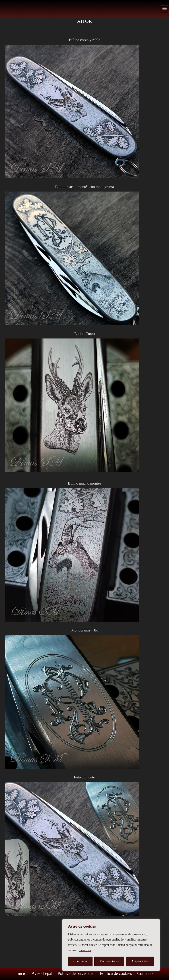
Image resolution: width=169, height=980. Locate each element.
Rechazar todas (109, 961)
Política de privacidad (76, 973)
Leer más (85, 950)
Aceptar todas (140, 961)
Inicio (21, 973)
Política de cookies (116, 973)
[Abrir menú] (164, 9)
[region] (111, 945)
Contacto (145, 973)
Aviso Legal (42, 973)
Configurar (80, 961)
